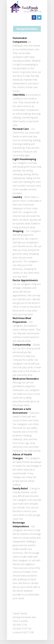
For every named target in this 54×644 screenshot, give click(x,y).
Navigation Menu (27, 29)
